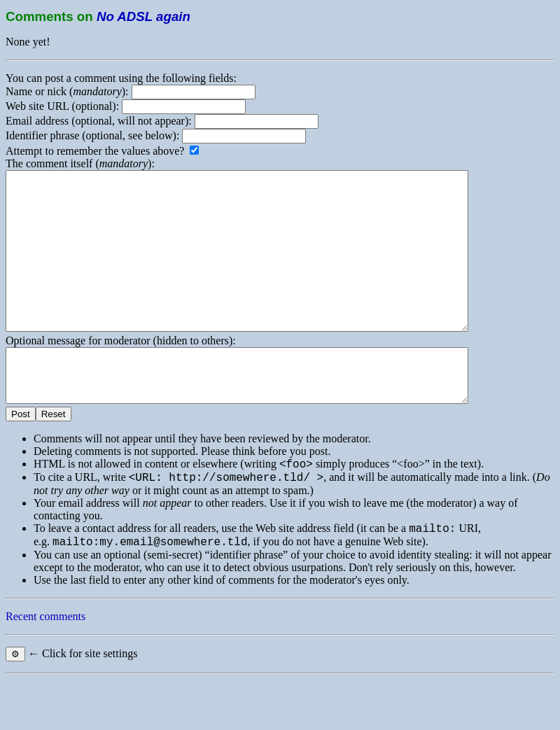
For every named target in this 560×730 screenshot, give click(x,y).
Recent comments (45, 667)
